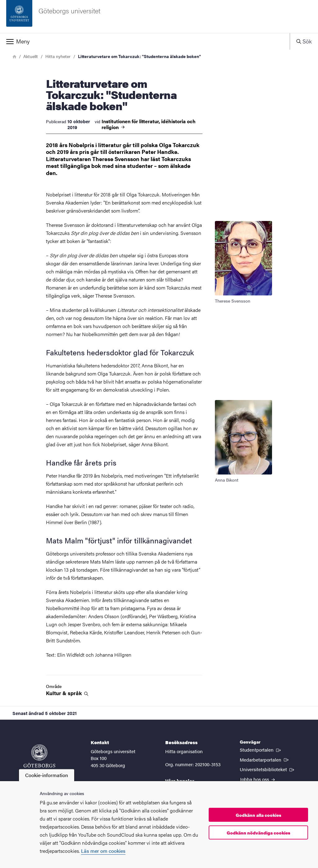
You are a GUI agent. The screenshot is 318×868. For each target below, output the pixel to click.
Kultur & (67, 693)
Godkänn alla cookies (259, 815)
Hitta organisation (184, 751)
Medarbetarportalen (265, 759)
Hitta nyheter (58, 56)
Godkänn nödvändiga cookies (259, 833)
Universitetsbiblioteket (268, 769)
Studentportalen (261, 749)
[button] (145, 41)
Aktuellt (31, 56)
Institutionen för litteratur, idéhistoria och (149, 124)
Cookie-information (47, 775)
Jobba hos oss (257, 779)
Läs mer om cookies (103, 851)
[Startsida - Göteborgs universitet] (159, 16)
